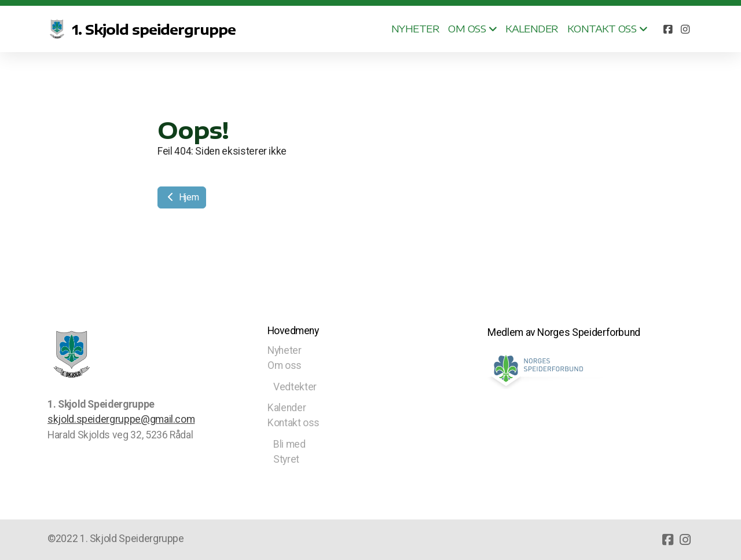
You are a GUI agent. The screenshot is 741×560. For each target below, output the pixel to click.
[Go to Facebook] (667, 29)
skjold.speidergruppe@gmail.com (121, 419)
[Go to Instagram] (685, 29)
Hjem (182, 197)
